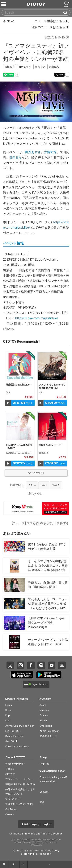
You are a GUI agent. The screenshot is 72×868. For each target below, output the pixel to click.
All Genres (22, 699)
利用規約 (10, 774)
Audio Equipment (49, 731)
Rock (8, 710)
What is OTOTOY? (15, 764)
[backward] (4, 864)
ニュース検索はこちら (52, 21)
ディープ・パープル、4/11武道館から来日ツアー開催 (48, 642)
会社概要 (10, 769)
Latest (44, 485)
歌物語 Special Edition (19, 385)
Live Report (46, 726)
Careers (10, 814)
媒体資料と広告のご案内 (19, 804)
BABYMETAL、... (18, 485)
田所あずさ (33, 152)
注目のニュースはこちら (50, 27)
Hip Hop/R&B (13, 731)
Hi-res (9, 705)
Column (44, 715)
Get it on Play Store (49, 675)
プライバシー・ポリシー (19, 779)
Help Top (44, 764)
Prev (34, 485)
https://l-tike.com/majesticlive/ (37, 318)
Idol (7, 720)
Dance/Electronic (15, 736)
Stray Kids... (36, 494)
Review (43, 720)
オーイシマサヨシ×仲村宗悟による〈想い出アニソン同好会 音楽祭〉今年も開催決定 (48, 566)
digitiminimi (31, 854)
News (9, 21)
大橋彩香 (50, 152)
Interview (44, 710)
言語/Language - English (36, 824)
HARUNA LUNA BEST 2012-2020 (19, 447)
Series (43, 705)
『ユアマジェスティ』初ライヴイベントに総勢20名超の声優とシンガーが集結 (36, 52)
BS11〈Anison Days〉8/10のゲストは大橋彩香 (47, 547)
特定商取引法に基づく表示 (20, 784)
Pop (8, 715)
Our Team (11, 809)
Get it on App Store (22, 675)
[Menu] (4, 4)
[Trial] (8, 403)
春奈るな (16, 157)
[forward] (23, 864)
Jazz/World (12, 741)
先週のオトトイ (48, 736)
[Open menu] (67, 4)
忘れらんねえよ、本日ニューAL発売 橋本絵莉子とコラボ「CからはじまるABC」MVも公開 (48, 606)
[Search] (67, 13)
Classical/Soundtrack (17, 746)
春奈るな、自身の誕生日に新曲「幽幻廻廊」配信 (48, 585)
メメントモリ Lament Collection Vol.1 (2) (52, 386)
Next (54, 485)
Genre (11, 699)
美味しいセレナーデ (50, 445)
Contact (44, 792)
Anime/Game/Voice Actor (20, 726)
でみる (23, 403)
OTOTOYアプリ (14, 799)
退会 (42, 802)
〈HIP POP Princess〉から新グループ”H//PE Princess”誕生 (46, 623)
